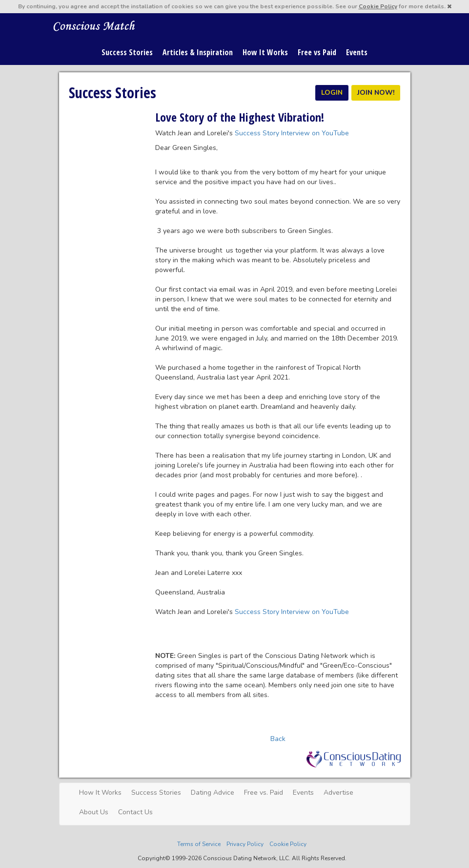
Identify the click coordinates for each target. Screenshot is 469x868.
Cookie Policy (378, 6)
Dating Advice (213, 793)
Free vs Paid (317, 52)
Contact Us (135, 812)
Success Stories (127, 52)
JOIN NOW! (376, 93)
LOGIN (332, 93)
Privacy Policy (245, 844)
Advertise (338, 793)
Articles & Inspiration (198, 52)
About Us (94, 812)
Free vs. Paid (264, 793)
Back (278, 739)
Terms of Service (199, 844)
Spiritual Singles (94, 25)
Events (357, 52)
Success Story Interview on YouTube (292, 133)
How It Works (265, 52)
